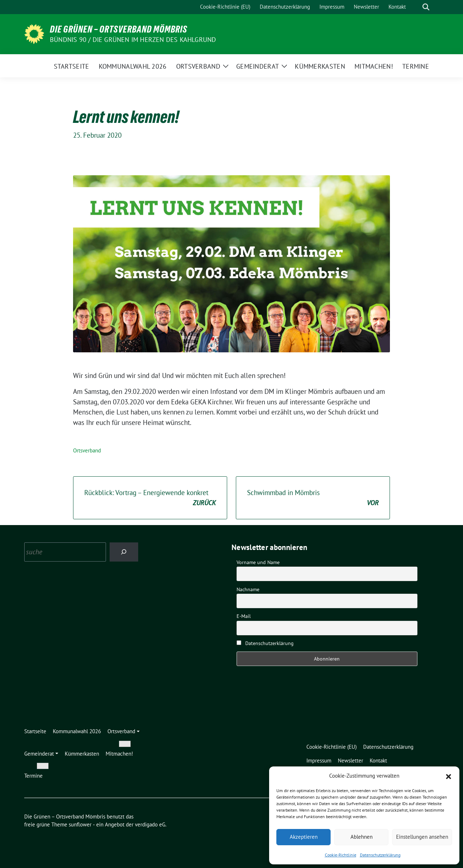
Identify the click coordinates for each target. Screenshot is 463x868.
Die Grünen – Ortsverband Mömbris (119, 29)
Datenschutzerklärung (380, 855)
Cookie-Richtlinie (341, 855)
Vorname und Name (258, 562)
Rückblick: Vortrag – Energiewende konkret (150, 498)
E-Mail (244, 616)
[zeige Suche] (426, 7)
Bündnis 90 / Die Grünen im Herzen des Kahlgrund (133, 40)
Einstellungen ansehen (422, 837)
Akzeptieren (304, 837)
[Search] (124, 552)
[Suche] (416, 7)
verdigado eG (150, 824)
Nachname (248, 589)
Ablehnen (362, 837)
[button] (449, 776)
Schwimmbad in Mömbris (313, 498)
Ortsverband (87, 450)
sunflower (80, 824)
